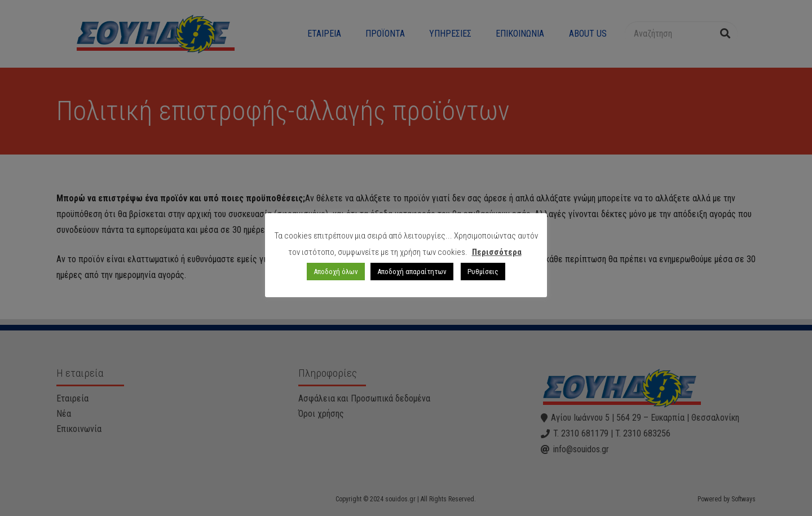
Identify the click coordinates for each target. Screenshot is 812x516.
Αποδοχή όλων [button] (336, 272)
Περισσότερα (497, 252)
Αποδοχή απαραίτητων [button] (412, 272)
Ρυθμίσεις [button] (483, 272)
